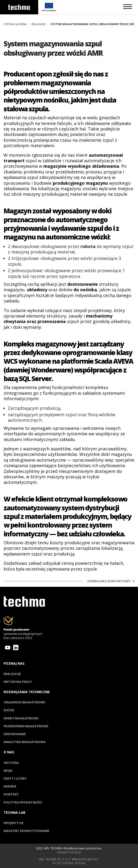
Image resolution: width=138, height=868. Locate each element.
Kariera (10, 786)
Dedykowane (15, 734)
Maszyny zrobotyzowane (26, 831)
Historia (11, 763)
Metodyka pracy (18, 682)
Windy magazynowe (21, 718)
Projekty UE (13, 823)
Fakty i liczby (15, 778)
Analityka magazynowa (25, 742)
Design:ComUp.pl (69, 852)
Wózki (9, 710)
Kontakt (11, 794)
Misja (8, 771)
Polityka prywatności (23, 802)
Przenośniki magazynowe (26, 726)
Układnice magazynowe (24, 702)
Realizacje (12, 674)
